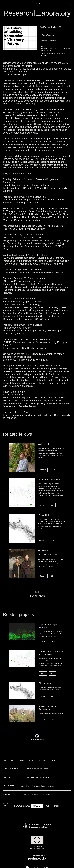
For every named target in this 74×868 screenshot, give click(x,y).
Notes (22, 786)
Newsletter (50, 786)
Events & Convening (49, 41)
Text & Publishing (48, 35)
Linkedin (30, 760)
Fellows (28, 769)
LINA (36, 3)
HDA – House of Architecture (60, 49)
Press (43, 786)
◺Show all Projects (37, 738)
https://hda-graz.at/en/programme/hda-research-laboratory (53, 53)
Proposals (35, 795)
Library (28, 786)
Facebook (45, 760)
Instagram (22, 760)
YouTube (37, 760)
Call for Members (45, 795)
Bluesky (53, 760)
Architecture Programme (33, 777)
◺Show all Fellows (37, 594)
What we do (36, 786)
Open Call (26, 795)
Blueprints (46, 777)
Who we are (44, 769)
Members (36, 769)
